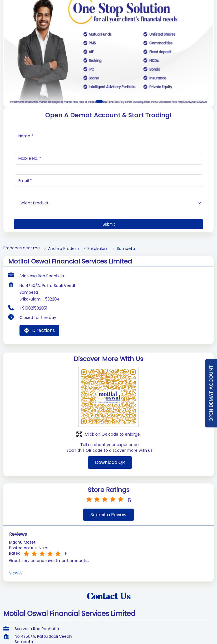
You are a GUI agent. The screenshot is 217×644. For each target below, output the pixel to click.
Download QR (110, 523)
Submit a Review (108, 575)
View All (16, 634)
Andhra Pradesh (64, 309)
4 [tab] (120, 162)
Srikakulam (98, 309)
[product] (108, 264)
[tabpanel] (108, 101)
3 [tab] (114, 162)
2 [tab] (108, 162)
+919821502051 (33, 369)
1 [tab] (99, 162)
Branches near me (22, 309)
